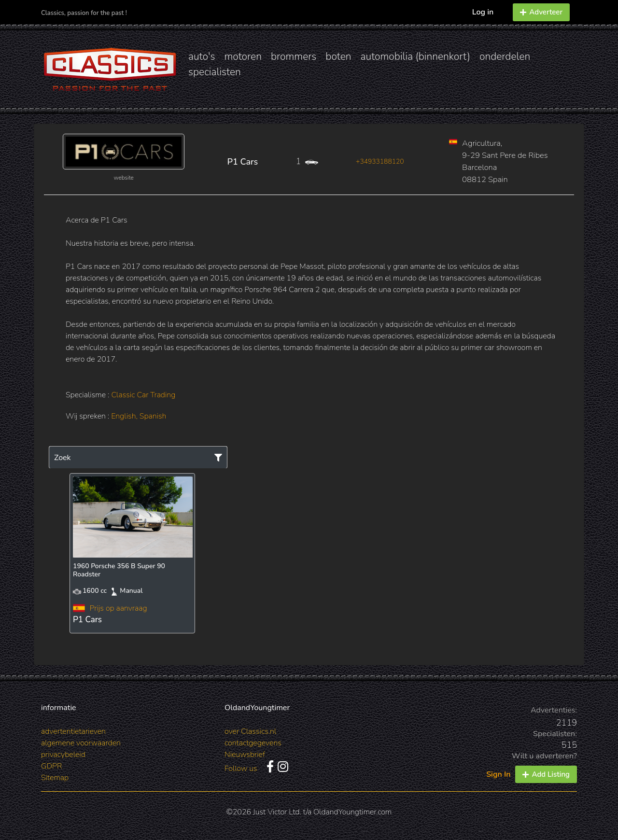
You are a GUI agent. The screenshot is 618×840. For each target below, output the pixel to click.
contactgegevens (253, 743)
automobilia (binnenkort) (415, 56)
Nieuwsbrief (245, 755)
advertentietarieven (73, 731)
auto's (202, 56)
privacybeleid (63, 755)
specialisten (215, 72)
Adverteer (541, 12)
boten (338, 56)
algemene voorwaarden (81, 743)
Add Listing (546, 774)
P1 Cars (243, 162)
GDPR (51, 766)
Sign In (498, 774)
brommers (294, 56)
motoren (243, 56)
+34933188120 (380, 161)
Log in (483, 12)
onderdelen (505, 56)
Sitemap (55, 778)
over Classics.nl (250, 731)
